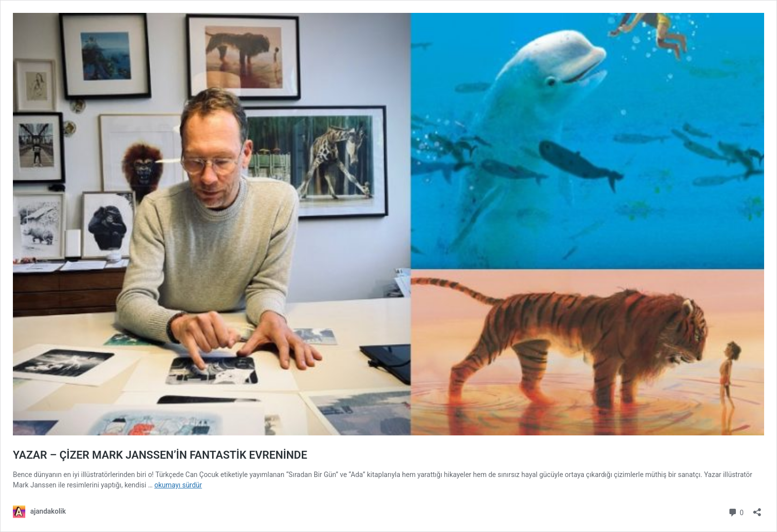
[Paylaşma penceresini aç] (757, 509)
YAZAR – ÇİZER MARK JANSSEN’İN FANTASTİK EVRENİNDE (160, 455)
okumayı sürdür (178, 485)
